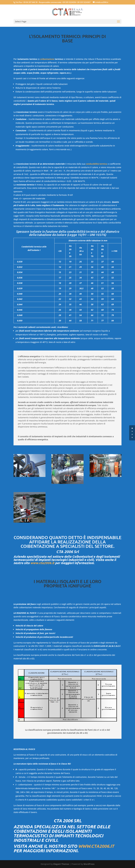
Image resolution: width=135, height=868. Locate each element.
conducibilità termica (96, 164)
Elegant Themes (61, 864)
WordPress (89, 864)
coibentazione (47, 59)
